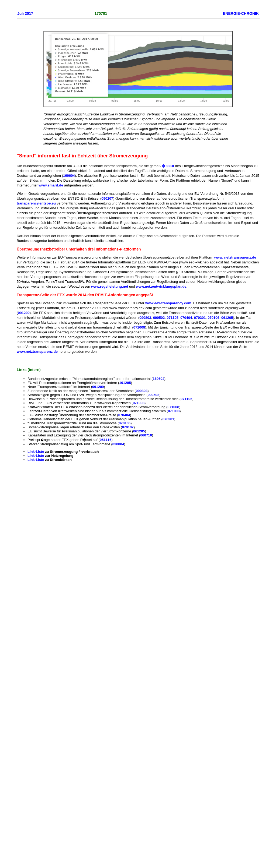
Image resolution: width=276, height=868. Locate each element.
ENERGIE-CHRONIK (241, 13)
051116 (106, 440)
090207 (107, 198)
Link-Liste (36, 452)
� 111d (167, 166)
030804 (118, 444)
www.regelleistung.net (110, 286)
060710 (146, 435)
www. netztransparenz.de (235, 257)
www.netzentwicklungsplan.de (161, 286)
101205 (125, 383)
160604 (69, 176)
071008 (139, 327)
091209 (24, 313)
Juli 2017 (25, 13)
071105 (173, 318)
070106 (213, 318)
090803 (145, 318)
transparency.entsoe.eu (37, 203)
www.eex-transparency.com (168, 303)
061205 (227, 318)
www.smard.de (51, 185)
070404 (186, 318)
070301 (200, 318)
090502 (159, 318)
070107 (128, 427)
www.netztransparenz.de (37, 352)
